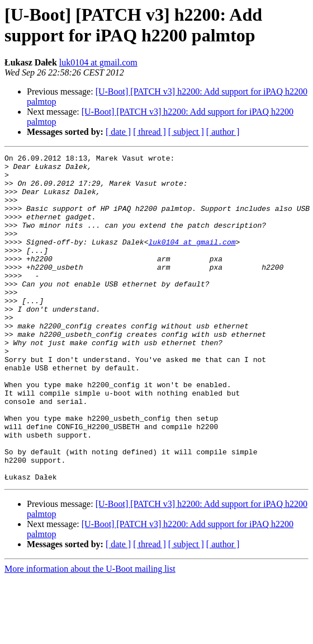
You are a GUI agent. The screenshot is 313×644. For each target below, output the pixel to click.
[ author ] (223, 132)
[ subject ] (186, 132)
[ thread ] (150, 132)
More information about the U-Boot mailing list (90, 634)
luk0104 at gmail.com (98, 62)
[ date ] (118, 132)
